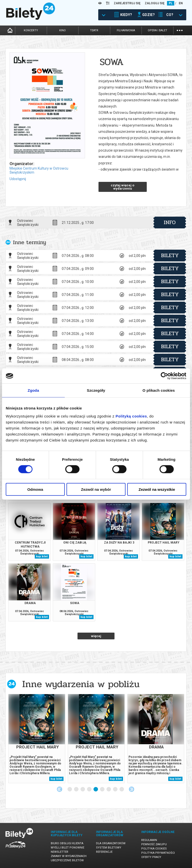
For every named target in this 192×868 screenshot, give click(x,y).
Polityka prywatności (158, 853)
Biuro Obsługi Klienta (67, 843)
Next (131, 789)
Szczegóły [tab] (96, 390)
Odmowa (35, 489)
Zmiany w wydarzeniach (69, 856)
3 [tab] (83, 789)
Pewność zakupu (154, 844)
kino (62, 30)
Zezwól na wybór (96, 489)
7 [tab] (109, 789)
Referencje (104, 852)
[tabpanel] (37, 739)
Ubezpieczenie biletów (67, 860)
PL (171, 3)
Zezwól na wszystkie (157, 489)
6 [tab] (102, 789)
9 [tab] (122, 789)
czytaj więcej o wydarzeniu (122, 187)
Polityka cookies (154, 849)
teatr (94, 30)
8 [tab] (115, 789)
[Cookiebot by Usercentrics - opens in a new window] (164, 376)
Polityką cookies (131, 416)
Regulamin (149, 840)
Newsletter (59, 852)
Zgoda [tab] (33, 390)
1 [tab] (70, 789)
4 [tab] (89, 789)
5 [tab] (96, 789)
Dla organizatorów (111, 843)
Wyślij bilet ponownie (67, 848)
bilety (170, 255)
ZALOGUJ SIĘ (155, 3)
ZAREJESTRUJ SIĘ (127, 3)
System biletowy (109, 848)
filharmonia (126, 30)
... (180, 30)
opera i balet (157, 30)
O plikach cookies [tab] (159, 390)
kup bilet (42, 556)
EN (181, 3)
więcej (96, 636)
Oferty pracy (151, 857)
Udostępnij (18, 179)
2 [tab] (76, 789)
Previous (59, 789)
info (170, 222)
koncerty (31, 30)
